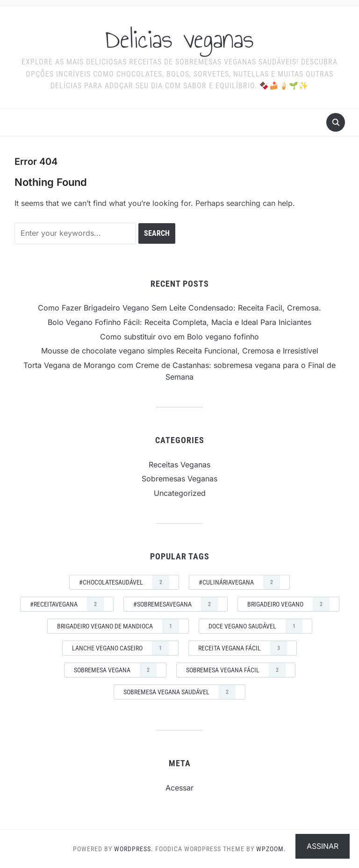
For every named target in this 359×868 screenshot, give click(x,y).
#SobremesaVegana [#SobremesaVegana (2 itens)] (176, 604)
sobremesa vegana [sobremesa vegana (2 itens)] (115, 670)
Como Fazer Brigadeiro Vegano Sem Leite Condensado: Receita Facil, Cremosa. (179, 308)
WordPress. (134, 849)
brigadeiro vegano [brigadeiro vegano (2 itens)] (288, 604)
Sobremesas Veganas (179, 479)
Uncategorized (180, 493)
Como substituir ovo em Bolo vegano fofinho (179, 337)
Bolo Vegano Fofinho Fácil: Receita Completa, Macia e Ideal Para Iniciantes (179, 322)
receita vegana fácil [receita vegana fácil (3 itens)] (243, 648)
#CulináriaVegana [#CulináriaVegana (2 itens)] (239, 582)
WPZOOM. (271, 849)
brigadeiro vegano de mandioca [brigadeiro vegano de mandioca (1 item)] (118, 626)
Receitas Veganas (179, 465)
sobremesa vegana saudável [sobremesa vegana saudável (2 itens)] (179, 692)
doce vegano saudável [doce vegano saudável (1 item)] (255, 626)
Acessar (179, 788)
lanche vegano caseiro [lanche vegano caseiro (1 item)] (120, 648)
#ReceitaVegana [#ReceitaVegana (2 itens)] (67, 604)
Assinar (323, 846)
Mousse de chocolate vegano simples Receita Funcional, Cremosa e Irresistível (180, 351)
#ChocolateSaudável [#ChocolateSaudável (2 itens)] (124, 582)
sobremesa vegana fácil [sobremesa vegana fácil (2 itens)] (236, 670)
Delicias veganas (179, 39)
